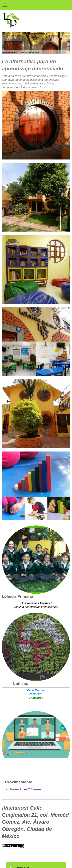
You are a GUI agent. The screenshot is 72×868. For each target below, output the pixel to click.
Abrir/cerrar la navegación (36, 5)
